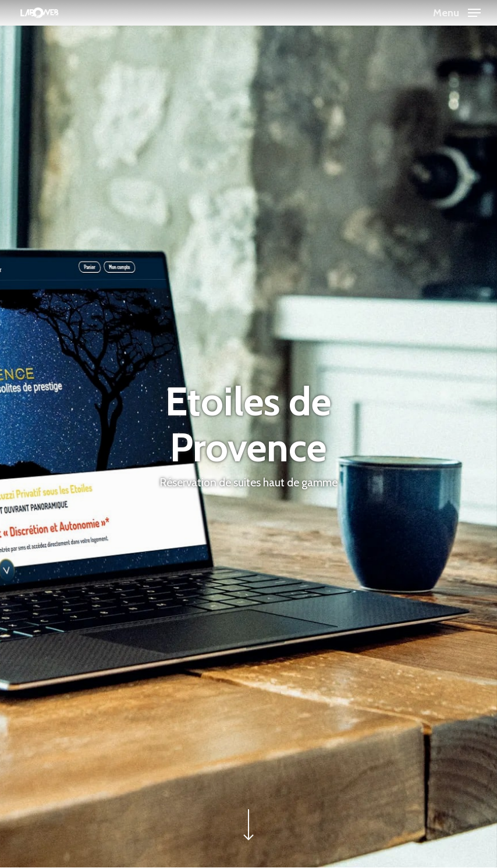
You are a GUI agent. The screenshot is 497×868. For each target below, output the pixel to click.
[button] (457, 12)
